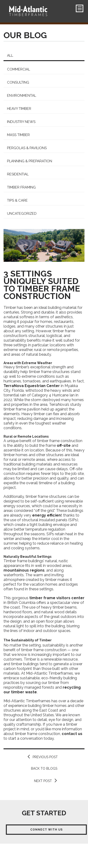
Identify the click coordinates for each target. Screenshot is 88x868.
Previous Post (45, 757)
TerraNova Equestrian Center (32, 386)
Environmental (22, 96)
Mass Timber (18, 135)
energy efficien (46, 515)
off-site (64, 445)
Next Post (43, 781)
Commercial (19, 69)
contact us (72, 734)
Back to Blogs (44, 768)
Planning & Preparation (30, 161)
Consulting (18, 82)
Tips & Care (17, 200)
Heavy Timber (19, 109)
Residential (18, 174)
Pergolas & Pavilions (27, 148)
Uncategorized (22, 214)
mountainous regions (24, 570)
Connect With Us (46, 830)
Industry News (21, 122)
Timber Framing (21, 187)
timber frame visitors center (57, 598)
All (10, 55)
